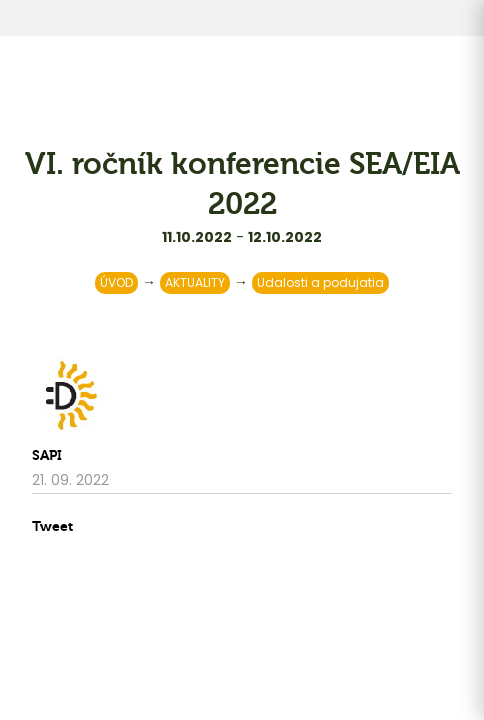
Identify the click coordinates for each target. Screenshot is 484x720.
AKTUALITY (195, 282)
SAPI (47, 455)
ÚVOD (116, 282)
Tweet (52, 526)
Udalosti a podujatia (320, 282)
